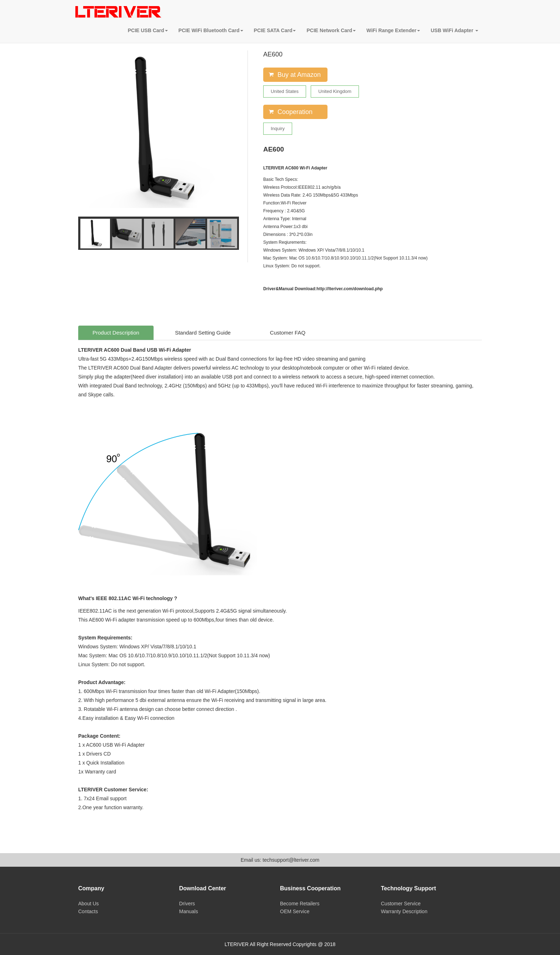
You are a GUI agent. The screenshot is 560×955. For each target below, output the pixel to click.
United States (285, 91)
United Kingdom (335, 91)
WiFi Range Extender (393, 30)
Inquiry (278, 128)
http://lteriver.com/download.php (349, 289)
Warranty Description (404, 911)
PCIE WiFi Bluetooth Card (211, 30)
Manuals (189, 911)
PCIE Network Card (331, 30)
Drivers (187, 904)
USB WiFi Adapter (454, 30)
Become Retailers (300, 904)
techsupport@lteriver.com (291, 860)
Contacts (88, 911)
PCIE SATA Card (275, 30)
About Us (89, 904)
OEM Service (295, 911)
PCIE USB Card (148, 30)
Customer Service (401, 904)
